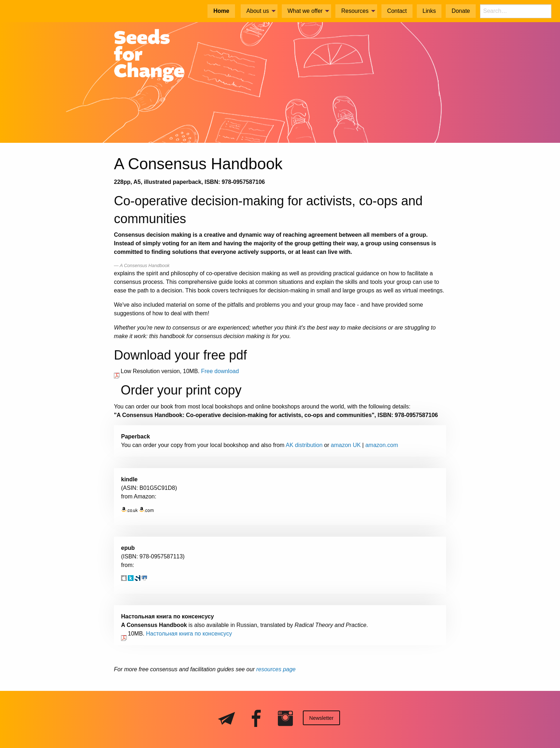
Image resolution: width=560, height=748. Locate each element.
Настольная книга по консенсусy (189, 634)
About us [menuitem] (258, 11)
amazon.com (382, 445)
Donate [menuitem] (461, 11)
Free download (220, 371)
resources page (276, 669)
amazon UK (346, 445)
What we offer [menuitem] (305, 11)
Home (221, 11)
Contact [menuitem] (397, 11)
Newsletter (321, 718)
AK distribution (304, 445)
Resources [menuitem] (355, 11)
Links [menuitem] (429, 11)
